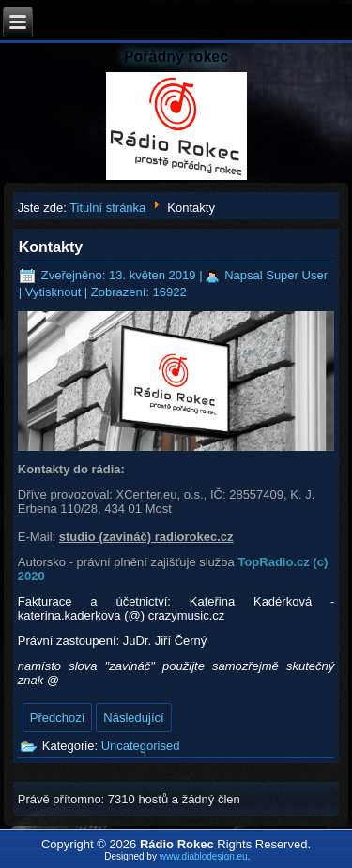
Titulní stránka (107, 208)
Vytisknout (55, 292)
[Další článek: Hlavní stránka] (133, 718)
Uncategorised (141, 746)
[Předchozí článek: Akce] (58, 718)
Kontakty (51, 247)
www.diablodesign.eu (204, 856)
